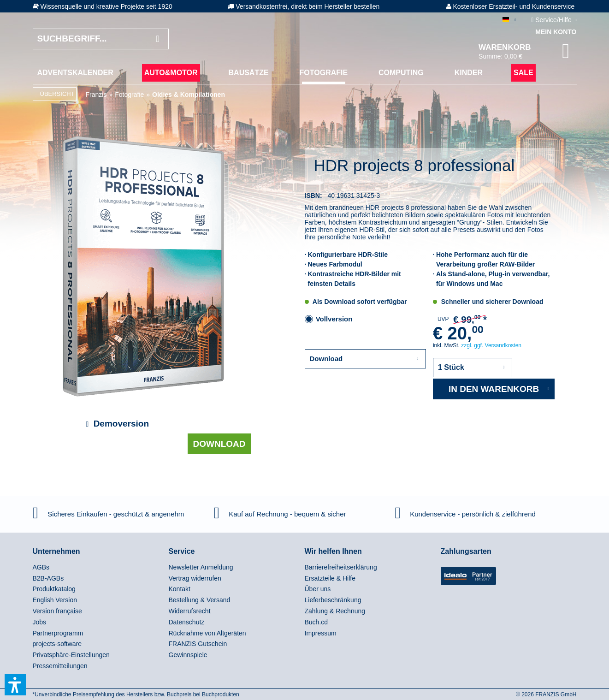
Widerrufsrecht (190, 611)
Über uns (318, 589)
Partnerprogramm (58, 633)
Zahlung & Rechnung (335, 611)
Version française (57, 611)
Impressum (321, 633)
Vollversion (334, 319)
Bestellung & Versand (200, 600)
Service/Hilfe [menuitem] (552, 20)
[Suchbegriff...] (101, 39)
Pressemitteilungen (60, 666)
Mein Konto (556, 32)
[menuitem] (75, 73)
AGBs (41, 567)
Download (219, 444)
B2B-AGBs (48, 578)
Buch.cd (316, 622)
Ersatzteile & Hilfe (330, 578)
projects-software (57, 644)
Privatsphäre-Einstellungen (71, 655)
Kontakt (180, 589)
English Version (55, 600)
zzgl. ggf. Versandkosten (491, 345)
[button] (15, 685)
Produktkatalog (54, 589)
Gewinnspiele (188, 655)
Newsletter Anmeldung (201, 567)
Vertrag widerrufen (195, 578)
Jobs (40, 622)
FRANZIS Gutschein (198, 644)
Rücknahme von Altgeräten (207, 633)
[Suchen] (157, 39)
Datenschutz (187, 622)
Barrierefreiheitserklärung (341, 567)
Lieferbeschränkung (333, 600)
